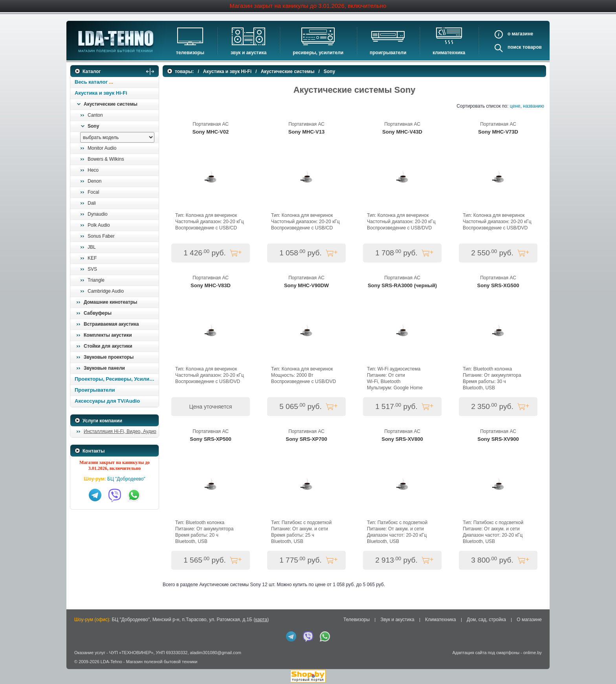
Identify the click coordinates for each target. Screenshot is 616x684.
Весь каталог (91, 82)
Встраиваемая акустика (111, 324)
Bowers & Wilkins (106, 159)
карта (261, 620)
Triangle (96, 280)
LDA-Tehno (111, 662)
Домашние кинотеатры (110, 302)
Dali (92, 203)
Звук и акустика (248, 53)
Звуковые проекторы (109, 357)
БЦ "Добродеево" (126, 479)
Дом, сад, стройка (486, 620)
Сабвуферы (98, 313)
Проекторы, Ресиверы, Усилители (116, 379)
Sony (93, 126)
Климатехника (449, 53)
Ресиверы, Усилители (318, 53)
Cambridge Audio (106, 291)
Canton (95, 115)
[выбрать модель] (117, 137)
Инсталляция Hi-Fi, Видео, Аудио (120, 431)
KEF (92, 258)
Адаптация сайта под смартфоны (486, 653)
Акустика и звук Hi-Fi (101, 93)
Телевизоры (190, 53)
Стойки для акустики (108, 346)
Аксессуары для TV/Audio (107, 401)
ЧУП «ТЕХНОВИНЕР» (131, 653)
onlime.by (533, 653)
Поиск (514, 47)
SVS (92, 269)
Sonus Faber (101, 236)
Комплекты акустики (108, 335)
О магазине (529, 620)
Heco (93, 170)
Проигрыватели (388, 53)
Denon (94, 181)
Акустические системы (111, 104)
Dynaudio (98, 214)
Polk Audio (99, 225)
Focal (93, 192)
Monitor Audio (102, 148)
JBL (92, 247)
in (77, 667)
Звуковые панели (104, 368)
